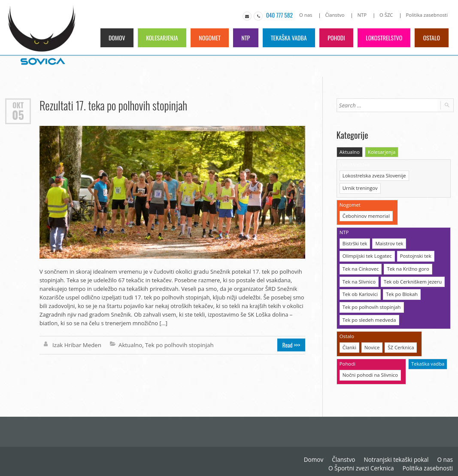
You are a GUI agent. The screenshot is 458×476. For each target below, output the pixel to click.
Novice (372, 343)
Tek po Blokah (400, 291)
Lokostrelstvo (384, 37)
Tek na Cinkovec (360, 266)
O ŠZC (387, 15)
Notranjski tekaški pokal (399, 455)
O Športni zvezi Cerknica (365, 463)
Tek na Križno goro (406, 266)
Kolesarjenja (158, 37)
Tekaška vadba (287, 37)
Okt (18, 104)
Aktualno (129, 345)
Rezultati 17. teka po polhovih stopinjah (112, 105)
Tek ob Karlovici (360, 291)
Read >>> (292, 345)
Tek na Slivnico (359, 279)
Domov (112, 37)
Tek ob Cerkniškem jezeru (411, 279)
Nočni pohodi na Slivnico (370, 370)
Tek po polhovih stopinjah (177, 345)
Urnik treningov (360, 187)
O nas (308, 15)
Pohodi (335, 37)
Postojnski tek (414, 254)
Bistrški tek (355, 241)
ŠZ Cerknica (400, 343)
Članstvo (337, 15)
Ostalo (432, 37)
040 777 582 (282, 15)
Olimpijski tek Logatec (367, 254)
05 (18, 115)
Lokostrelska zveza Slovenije (373, 175)
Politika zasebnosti (427, 15)
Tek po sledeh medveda (369, 316)
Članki (349, 343)
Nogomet (207, 37)
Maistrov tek (388, 241)
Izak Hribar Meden (76, 345)
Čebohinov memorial (365, 214)
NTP (363, 15)
